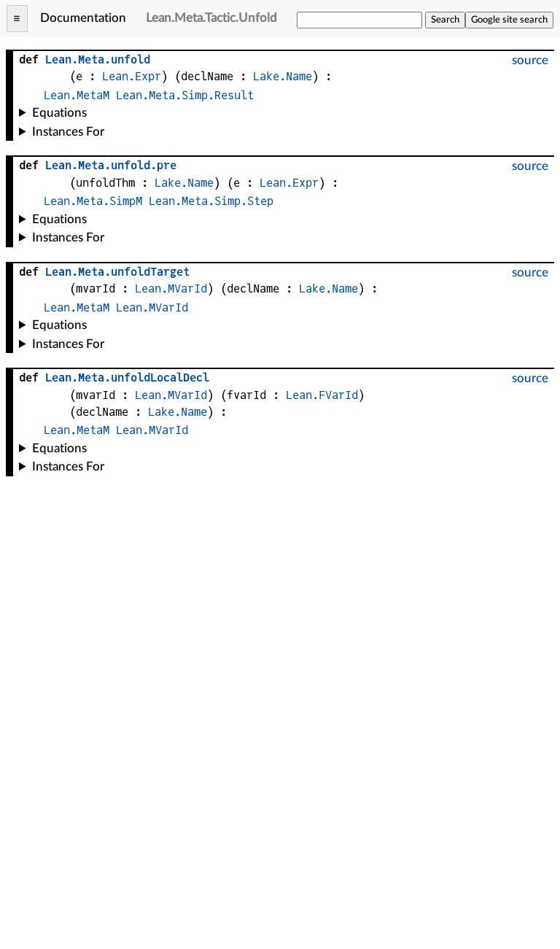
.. (98, 59)
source (530, 60)
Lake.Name (283, 76)
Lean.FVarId (322, 395)
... (111, 165)
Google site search (509, 20)
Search (445, 20)
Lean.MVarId (171, 288)
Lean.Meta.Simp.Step (211, 201)
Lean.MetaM (77, 95)
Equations (59, 113)
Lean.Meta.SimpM (93, 201)
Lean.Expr (132, 76)
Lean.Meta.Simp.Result (185, 95)
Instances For (68, 132)
